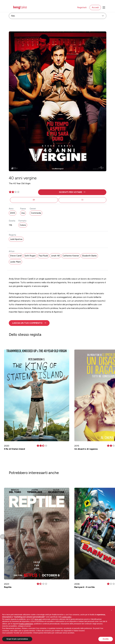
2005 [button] (13, 213)
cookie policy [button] (67, 617)
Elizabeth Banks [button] (89, 256)
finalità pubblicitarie (26, 624)
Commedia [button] (36, 213)
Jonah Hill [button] (55, 256)
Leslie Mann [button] (15, 262)
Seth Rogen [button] (30, 256)
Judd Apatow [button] (16, 239)
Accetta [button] (106, 639)
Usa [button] (23, 213)
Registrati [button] (82, 7)
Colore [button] (23, 225)
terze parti (38, 619)
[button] (72, 192)
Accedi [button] (95, 7)
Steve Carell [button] (16, 256)
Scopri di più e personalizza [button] (17, 639)
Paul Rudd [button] (43, 256)
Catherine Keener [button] (71, 256)
